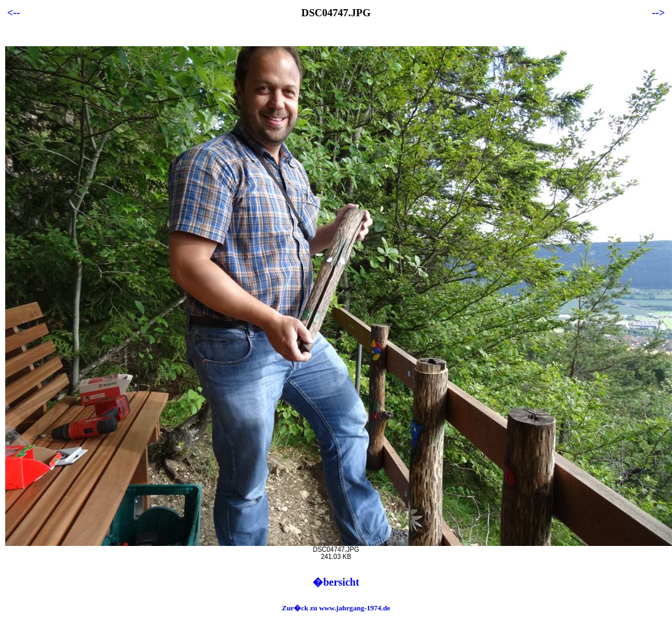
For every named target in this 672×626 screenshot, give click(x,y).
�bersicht (336, 582)
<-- (14, 13)
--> (658, 13)
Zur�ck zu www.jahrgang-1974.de (336, 608)
